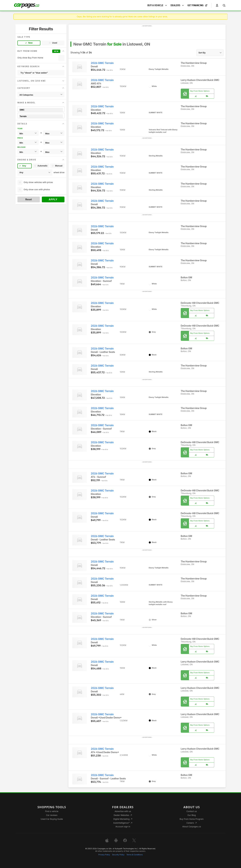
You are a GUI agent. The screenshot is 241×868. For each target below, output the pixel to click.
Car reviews (52, 815)
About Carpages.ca (192, 827)
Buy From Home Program (192, 819)
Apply (53, 199)
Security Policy (118, 855)
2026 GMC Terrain (102, 63)
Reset (29, 199)
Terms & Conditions (134, 855)
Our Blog (192, 815)
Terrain (41, 116)
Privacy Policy (104, 855)
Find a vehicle (52, 811)
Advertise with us (123, 811)
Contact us (192, 811)
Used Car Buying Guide (52, 819)
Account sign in (123, 827)
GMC (41, 110)
